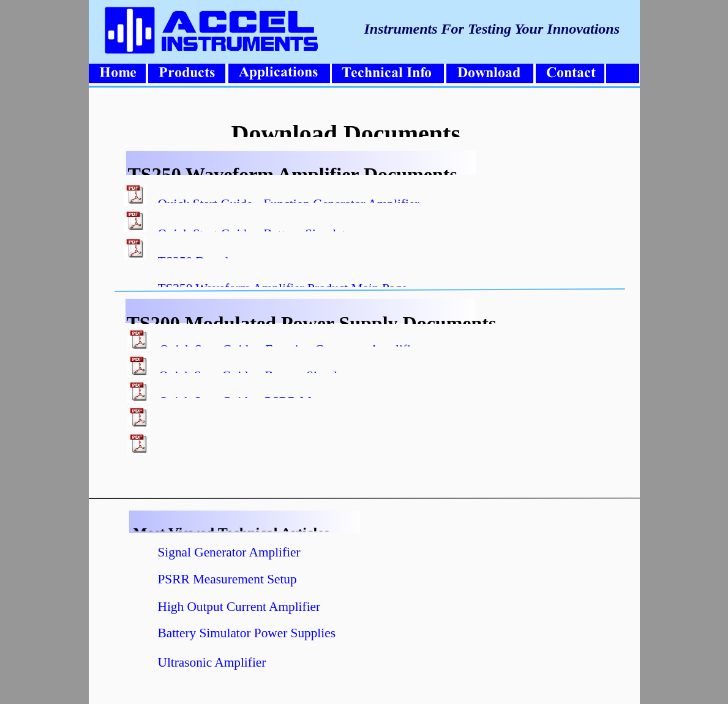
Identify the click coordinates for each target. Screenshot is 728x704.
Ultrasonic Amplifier (212, 662)
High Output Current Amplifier (239, 607)
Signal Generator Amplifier (229, 552)
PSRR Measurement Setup (227, 579)
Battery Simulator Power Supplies (247, 633)
